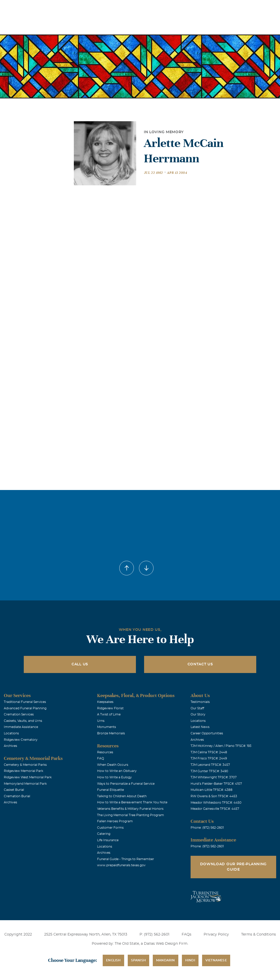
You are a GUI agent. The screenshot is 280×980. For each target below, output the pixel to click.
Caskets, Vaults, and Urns (23, 721)
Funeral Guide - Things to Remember (126, 859)
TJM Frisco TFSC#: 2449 (209, 758)
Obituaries (155, 7)
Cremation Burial (17, 796)
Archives (10, 746)
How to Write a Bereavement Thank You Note (132, 802)
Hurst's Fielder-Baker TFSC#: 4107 (216, 784)
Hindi (190, 960)
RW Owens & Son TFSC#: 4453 (214, 796)
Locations (127, 7)
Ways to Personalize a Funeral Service (126, 784)
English (113, 960)
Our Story (198, 714)
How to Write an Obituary (117, 771)
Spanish (138, 960)
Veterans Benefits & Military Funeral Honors (130, 809)
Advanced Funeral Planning (25, 708)
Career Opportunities (207, 733)
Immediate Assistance (21, 727)
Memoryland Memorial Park (25, 784)
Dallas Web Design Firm (166, 944)
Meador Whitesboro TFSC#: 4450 (216, 803)
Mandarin (166, 960)
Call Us (80, 664)
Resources (105, 752)
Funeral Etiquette (110, 790)
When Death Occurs (113, 765)
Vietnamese (216, 960)
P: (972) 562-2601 (154, 935)
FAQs (186, 935)
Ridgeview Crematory (21, 740)
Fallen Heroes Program (115, 821)
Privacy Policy (216, 935)
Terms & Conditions (259, 935)
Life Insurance (108, 840)
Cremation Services (19, 714)
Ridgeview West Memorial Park (28, 777)
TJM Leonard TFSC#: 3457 (210, 765)
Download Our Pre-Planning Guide (234, 867)
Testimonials (200, 702)
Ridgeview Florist (110, 708)
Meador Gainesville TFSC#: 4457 (215, 809)
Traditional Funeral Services (25, 702)
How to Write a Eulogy (114, 777)
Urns (101, 721)
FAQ (101, 758)
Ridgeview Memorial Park (24, 771)
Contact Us (200, 664)
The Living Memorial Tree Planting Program (131, 815)
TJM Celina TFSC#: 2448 (209, 752)
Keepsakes (105, 702)
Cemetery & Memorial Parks (25, 765)
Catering (104, 834)
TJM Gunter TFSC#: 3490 (209, 771)
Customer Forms (110, 828)
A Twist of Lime (109, 714)
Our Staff (197, 708)
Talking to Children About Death (122, 796)
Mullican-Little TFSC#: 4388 (212, 790)
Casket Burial (14, 790)
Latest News (200, 727)
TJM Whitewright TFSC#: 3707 (214, 777)
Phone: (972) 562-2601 (207, 828)
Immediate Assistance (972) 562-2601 (247, 7)
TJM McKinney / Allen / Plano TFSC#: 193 (221, 746)
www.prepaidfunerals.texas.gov (121, 865)
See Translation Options (192, 8)
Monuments (107, 727)
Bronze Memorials (111, 733)
